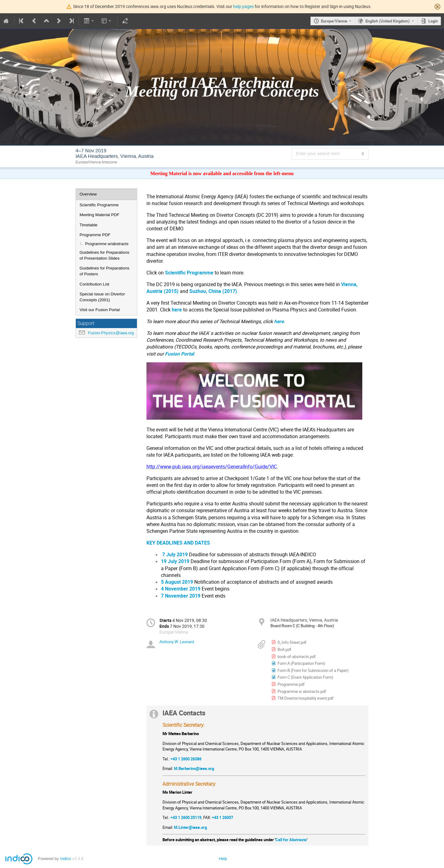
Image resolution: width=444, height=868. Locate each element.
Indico (66, 859)
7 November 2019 (181, 596)
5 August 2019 (177, 582)
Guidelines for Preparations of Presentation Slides (105, 255)
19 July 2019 (175, 561)
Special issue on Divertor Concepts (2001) (102, 297)
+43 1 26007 (222, 817)
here (177, 310)
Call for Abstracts (291, 840)
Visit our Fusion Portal (100, 310)
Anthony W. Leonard (177, 642)
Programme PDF (95, 235)
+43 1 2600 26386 (186, 759)
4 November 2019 (181, 589)
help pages (243, 6)
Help (223, 859)
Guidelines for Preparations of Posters (105, 271)
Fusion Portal (179, 354)
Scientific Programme (99, 205)
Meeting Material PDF (99, 215)
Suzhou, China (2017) (213, 291)
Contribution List (94, 284)
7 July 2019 (174, 555)
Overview (88, 194)
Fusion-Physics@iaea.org (111, 333)
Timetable (88, 225)
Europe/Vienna (334, 21)
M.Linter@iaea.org (190, 827)
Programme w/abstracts (107, 244)
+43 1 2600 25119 (186, 817)
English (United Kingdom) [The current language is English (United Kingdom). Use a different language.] (388, 21)
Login (433, 21)
